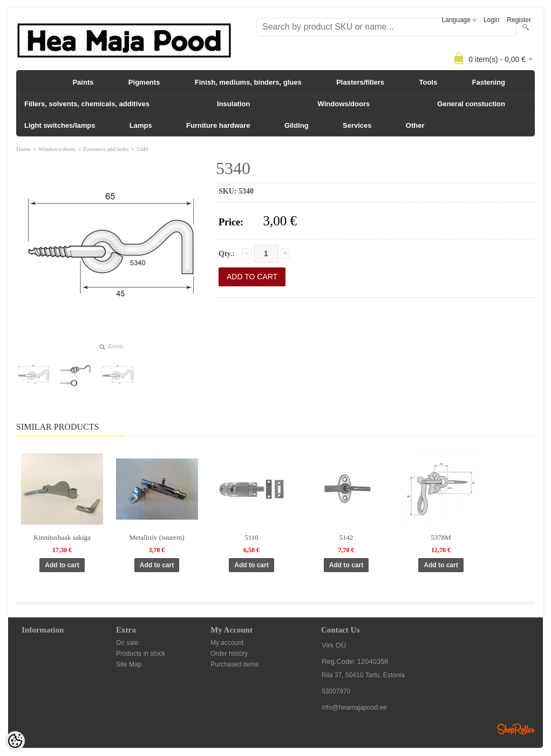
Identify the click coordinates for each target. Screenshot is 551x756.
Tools (428, 82)
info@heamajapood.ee (354, 707)
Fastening (489, 82)
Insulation (233, 104)
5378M (441, 537)
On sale (127, 643)
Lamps (141, 125)
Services (357, 125)
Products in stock (141, 654)
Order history (229, 654)
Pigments (144, 82)
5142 (346, 537)
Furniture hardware (218, 125)
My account (227, 643)
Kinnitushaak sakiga (62, 537)
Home (23, 149)
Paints (83, 82)
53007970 (336, 691)
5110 (251, 537)
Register (519, 20)
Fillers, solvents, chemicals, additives (87, 104)
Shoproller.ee (516, 729)
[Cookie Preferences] (15, 741)
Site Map (129, 664)
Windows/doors (344, 104)
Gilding (297, 125)
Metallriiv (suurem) (157, 537)
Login (491, 20)
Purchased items (234, 664)
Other (415, 125)
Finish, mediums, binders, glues (248, 82)
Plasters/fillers (360, 82)
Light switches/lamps (60, 125)
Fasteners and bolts (106, 149)
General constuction (471, 104)
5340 (142, 149)
